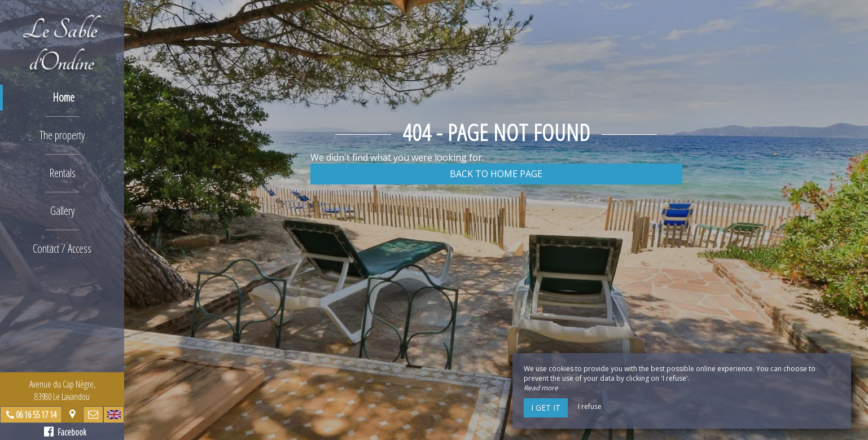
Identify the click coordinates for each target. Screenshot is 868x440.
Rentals (62, 173)
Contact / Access (62, 248)
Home (63, 97)
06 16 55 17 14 (36, 415)
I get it (546, 408)
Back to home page (496, 174)
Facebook (65, 432)
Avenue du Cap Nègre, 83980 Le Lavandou (62, 390)
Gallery (62, 211)
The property (62, 135)
